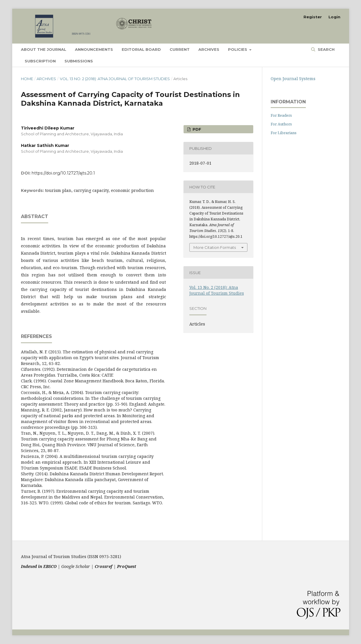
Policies (238, 49)
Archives (209, 49)
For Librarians (284, 133)
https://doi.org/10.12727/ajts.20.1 (63, 173)
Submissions (79, 61)
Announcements (94, 49)
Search (326, 49)
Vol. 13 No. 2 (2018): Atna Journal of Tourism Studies (115, 79)
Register (313, 17)
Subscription (40, 61)
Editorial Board (141, 49)
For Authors (281, 124)
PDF (196, 129)
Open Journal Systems (293, 79)
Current (180, 49)
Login (334, 17)
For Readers (281, 115)
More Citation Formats (215, 247)
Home (27, 79)
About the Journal (44, 49)
